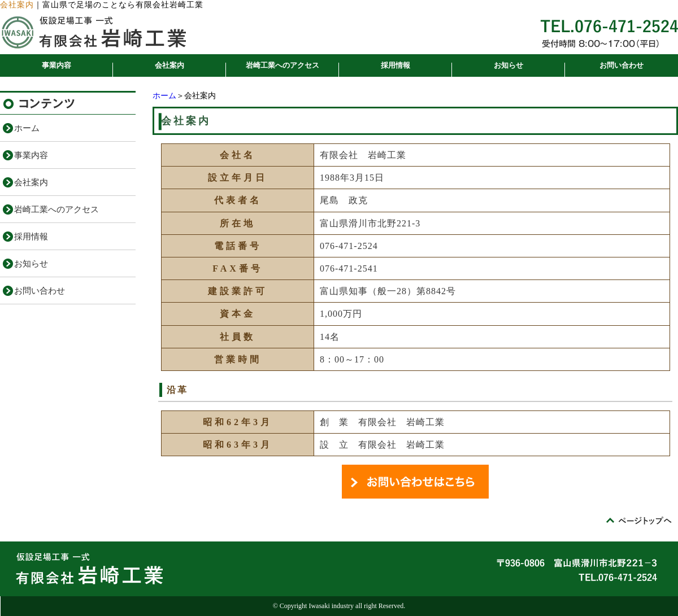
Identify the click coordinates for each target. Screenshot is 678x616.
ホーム (164, 96)
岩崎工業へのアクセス (282, 65)
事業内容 (56, 65)
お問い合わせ (621, 65)
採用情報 (395, 65)
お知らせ (508, 65)
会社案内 (169, 65)
